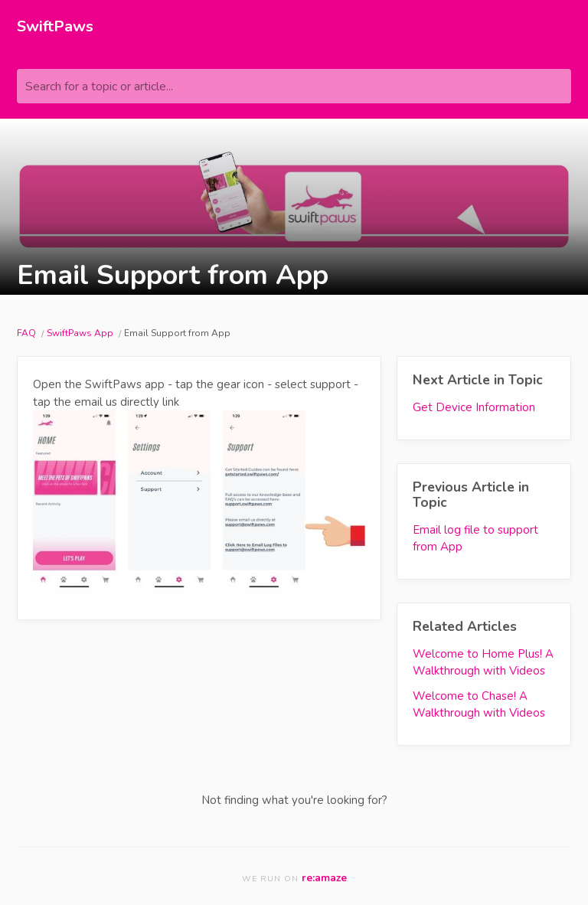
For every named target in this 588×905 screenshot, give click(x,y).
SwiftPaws (55, 26)
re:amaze (324, 878)
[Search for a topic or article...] (294, 86)
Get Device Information (474, 407)
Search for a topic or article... (99, 87)
